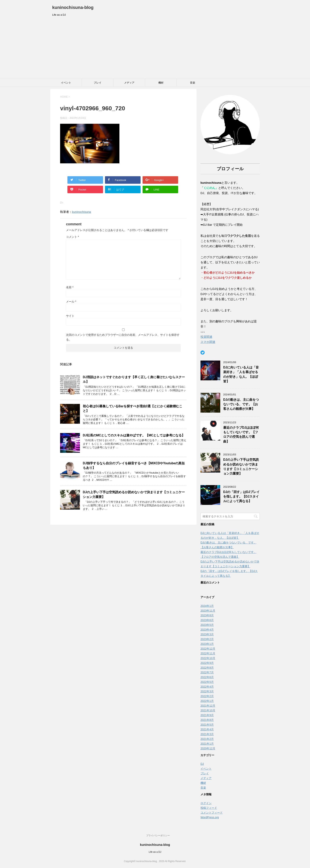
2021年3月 (207, 734)
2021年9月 (207, 715)
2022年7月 (207, 672)
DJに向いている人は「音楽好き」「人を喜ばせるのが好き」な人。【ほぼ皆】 (241, 374)
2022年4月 (207, 687)
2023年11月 (208, 611)
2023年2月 (207, 639)
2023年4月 (207, 630)
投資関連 (206, 337)
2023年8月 (207, 615)
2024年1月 (207, 606)
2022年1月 (207, 701)
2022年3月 (207, 691)
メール (71, 302)
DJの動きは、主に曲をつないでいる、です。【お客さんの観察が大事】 (241, 404)
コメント (72, 237)
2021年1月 (207, 744)
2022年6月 (207, 677)
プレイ (98, 83)
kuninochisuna (81, 212)
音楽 (193, 83)
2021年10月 (208, 710)
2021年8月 (207, 720)
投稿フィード (209, 808)
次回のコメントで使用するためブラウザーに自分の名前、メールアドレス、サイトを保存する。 (123, 337)
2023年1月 (207, 644)
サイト (70, 316)
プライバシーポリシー (158, 836)
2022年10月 (208, 658)
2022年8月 (207, 668)
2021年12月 (208, 706)
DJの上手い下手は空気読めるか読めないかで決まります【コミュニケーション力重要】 (241, 467)
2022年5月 (207, 682)
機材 (161, 83)
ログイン (206, 803)
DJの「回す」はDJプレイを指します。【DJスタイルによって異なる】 (241, 497)
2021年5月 (207, 725)
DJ (202, 764)
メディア (129, 83)
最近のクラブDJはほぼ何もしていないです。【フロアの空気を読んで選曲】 (241, 434)
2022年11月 (208, 653)
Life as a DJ (155, 852)
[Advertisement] (155, 49)
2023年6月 (207, 620)
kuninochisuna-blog (73, 7)
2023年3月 (207, 634)
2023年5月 (207, 625)
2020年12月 (208, 748)
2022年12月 (208, 649)
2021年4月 (207, 729)
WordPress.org (210, 817)
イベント (66, 83)
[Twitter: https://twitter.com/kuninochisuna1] (203, 353)
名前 (70, 287)
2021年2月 (207, 739)
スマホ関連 (208, 342)
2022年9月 (207, 663)
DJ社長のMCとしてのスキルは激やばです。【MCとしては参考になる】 (134, 435)
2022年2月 (207, 696)
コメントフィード (212, 813)
